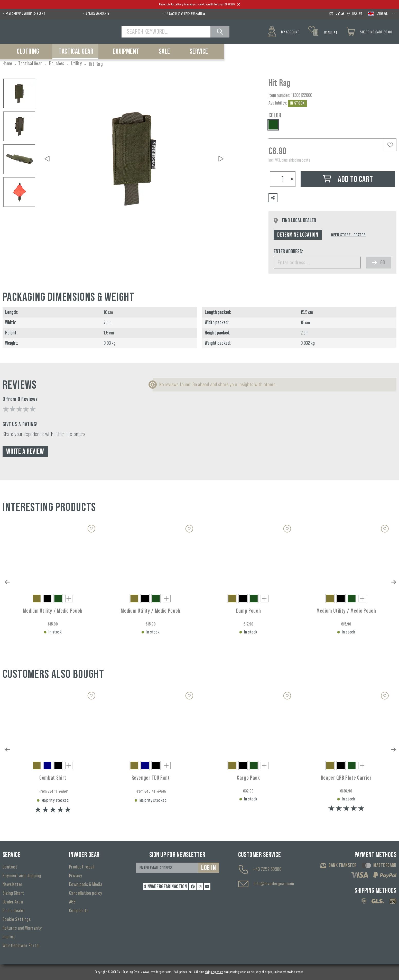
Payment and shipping (22, 876)
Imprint (9, 937)
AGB (72, 902)
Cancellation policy (86, 893)
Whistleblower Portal (21, 946)
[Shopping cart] (371, 32)
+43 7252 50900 (267, 869)
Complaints (79, 911)
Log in (209, 868)
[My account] (283, 32)
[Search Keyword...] (167, 32)
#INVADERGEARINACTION (165, 886)
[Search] (220, 32)
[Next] (221, 159)
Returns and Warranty (22, 928)
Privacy (76, 876)
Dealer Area (13, 902)
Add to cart (348, 180)
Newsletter (13, 884)
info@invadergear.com (274, 884)
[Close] (239, 5)
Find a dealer (14, 911)
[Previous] (47, 159)
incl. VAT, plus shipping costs (289, 160)
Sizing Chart (13, 893)
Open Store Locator (348, 235)
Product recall (82, 867)
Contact (10, 867)
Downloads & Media (86, 884)
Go (379, 263)
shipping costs (214, 972)
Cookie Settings (17, 919)
